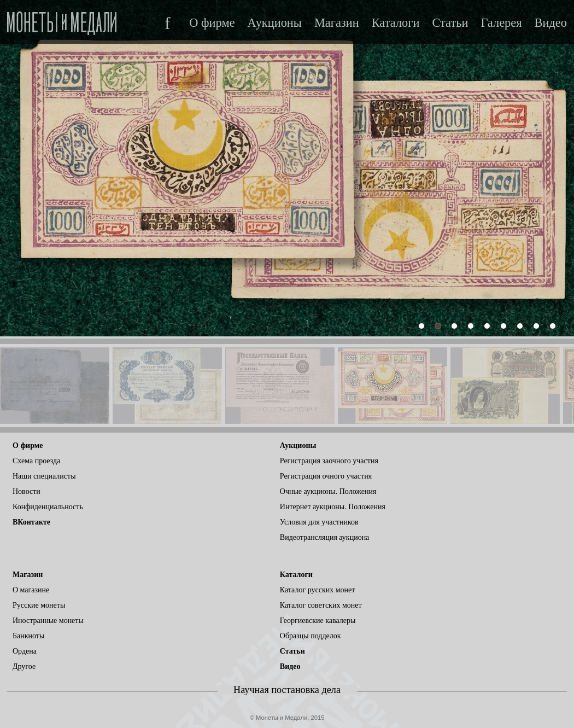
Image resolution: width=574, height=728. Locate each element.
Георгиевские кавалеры (318, 621)
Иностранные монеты (48, 621)
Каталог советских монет (321, 605)
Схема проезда (36, 461)
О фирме (212, 23)
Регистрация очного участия (326, 476)
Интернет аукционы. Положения (333, 507)
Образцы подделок (311, 636)
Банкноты (28, 636)
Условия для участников (319, 522)
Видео (551, 23)
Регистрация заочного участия (329, 461)
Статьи (450, 23)
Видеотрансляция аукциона (325, 537)
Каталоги (396, 23)
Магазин (337, 23)
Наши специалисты (44, 476)
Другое (24, 666)
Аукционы (275, 23)
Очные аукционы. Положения (328, 491)
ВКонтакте (31, 522)
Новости (27, 491)
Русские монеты (39, 605)
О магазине (31, 590)
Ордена (25, 651)
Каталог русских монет (318, 590)
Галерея (501, 23)
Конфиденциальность (48, 507)
